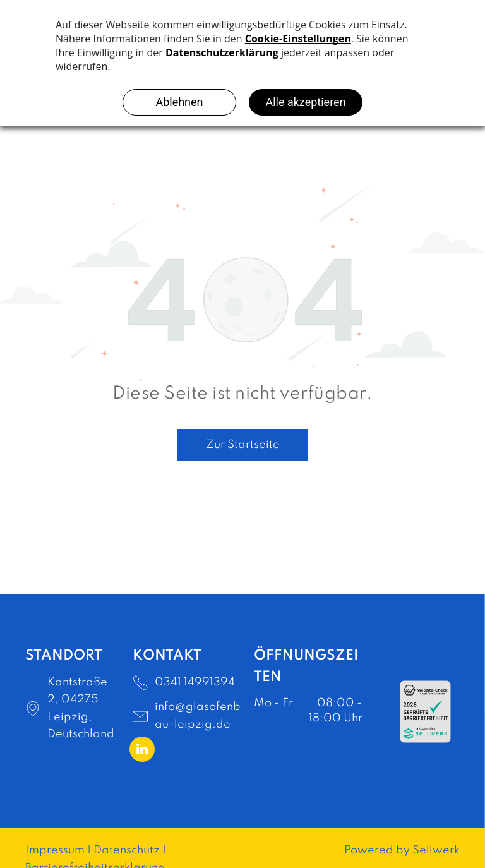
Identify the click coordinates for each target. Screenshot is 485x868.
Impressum (55, 850)
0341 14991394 (195, 682)
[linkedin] (142, 751)
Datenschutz (127, 850)
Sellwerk (436, 850)
